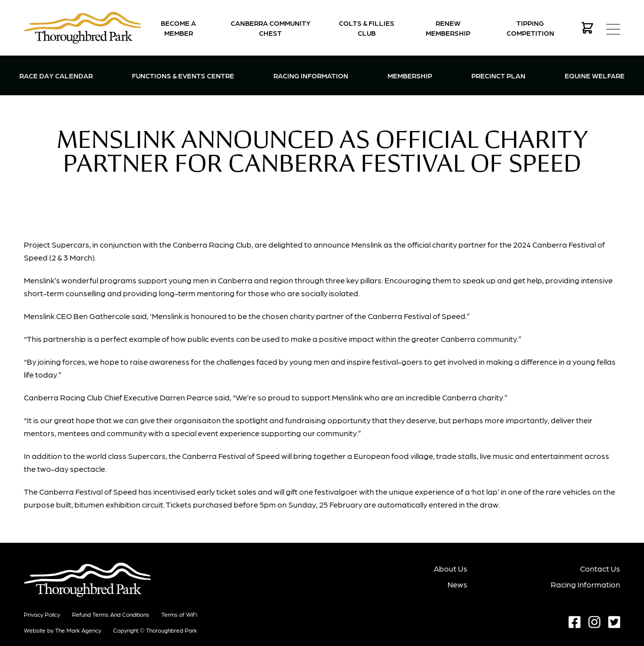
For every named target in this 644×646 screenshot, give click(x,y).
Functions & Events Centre (183, 75)
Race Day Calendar (56, 75)
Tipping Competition (530, 28)
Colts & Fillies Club (367, 28)
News (457, 584)
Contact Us (600, 568)
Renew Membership (448, 28)
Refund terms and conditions (111, 614)
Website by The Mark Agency (63, 630)
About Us (451, 568)
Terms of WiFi (179, 614)
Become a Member (178, 28)
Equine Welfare (595, 75)
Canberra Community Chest (271, 28)
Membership (410, 75)
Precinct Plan (498, 75)
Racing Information (311, 75)
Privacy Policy (42, 614)
